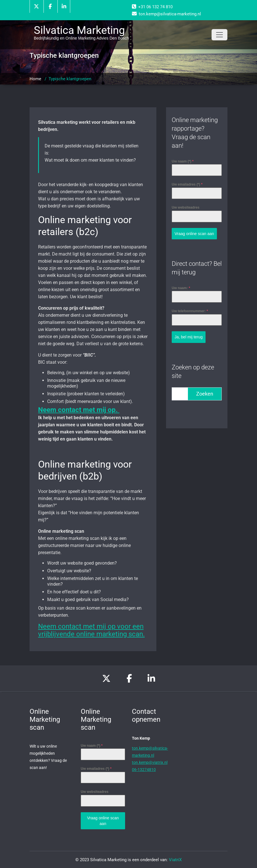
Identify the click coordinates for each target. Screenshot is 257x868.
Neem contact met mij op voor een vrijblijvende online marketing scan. (91, 630)
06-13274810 (144, 770)
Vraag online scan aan (194, 234)
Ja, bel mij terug (189, 337)
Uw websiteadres (186, 207)
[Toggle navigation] (219, 35)
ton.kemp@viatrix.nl (150, 762)
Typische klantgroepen (70, 79)
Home (35, 79)
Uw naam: (181, 288)
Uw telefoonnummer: (190, 311)
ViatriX (175, 859)
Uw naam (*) (183, 161)
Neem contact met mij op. (79, 410)
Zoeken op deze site (193, 371)
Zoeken (205, 393)
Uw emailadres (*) (187, 184)
